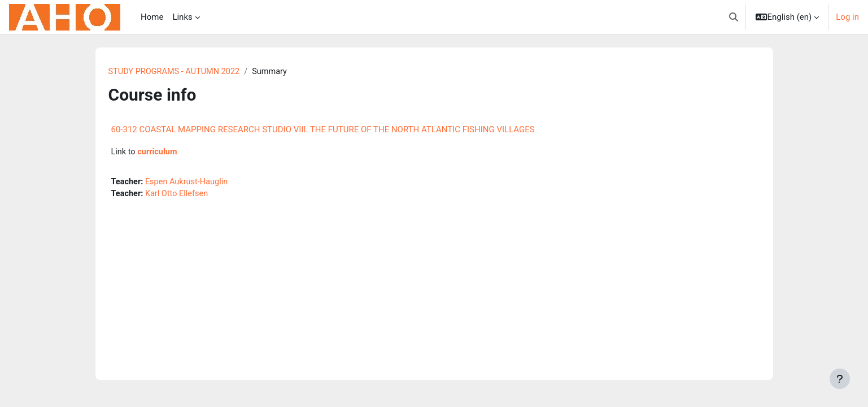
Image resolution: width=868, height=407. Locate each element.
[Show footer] (840, 379)
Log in (847, 17)
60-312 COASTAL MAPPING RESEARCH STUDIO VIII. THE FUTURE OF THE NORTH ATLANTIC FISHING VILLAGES (323, 130)
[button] (734, 17)
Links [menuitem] (182, 17)
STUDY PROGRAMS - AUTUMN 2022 (176, 72)
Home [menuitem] (152, 17)
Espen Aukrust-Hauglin (189, 183)
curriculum (159, 153)
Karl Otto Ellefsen (179, 196)
